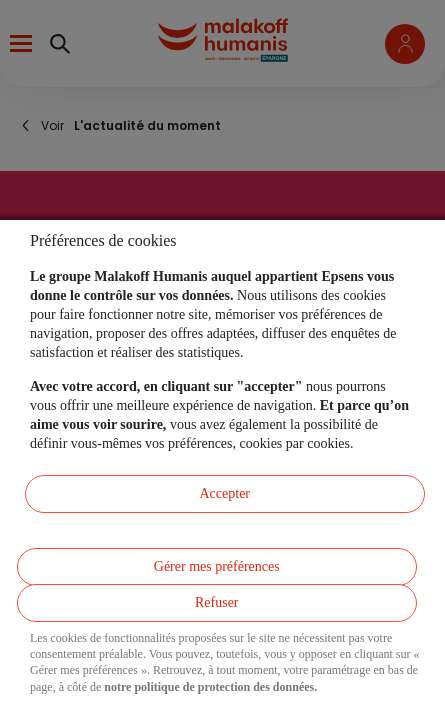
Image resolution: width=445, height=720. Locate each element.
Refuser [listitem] (217, 602)
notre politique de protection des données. (210, 687)
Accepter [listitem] (224, 493)
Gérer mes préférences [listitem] (217, 566)
